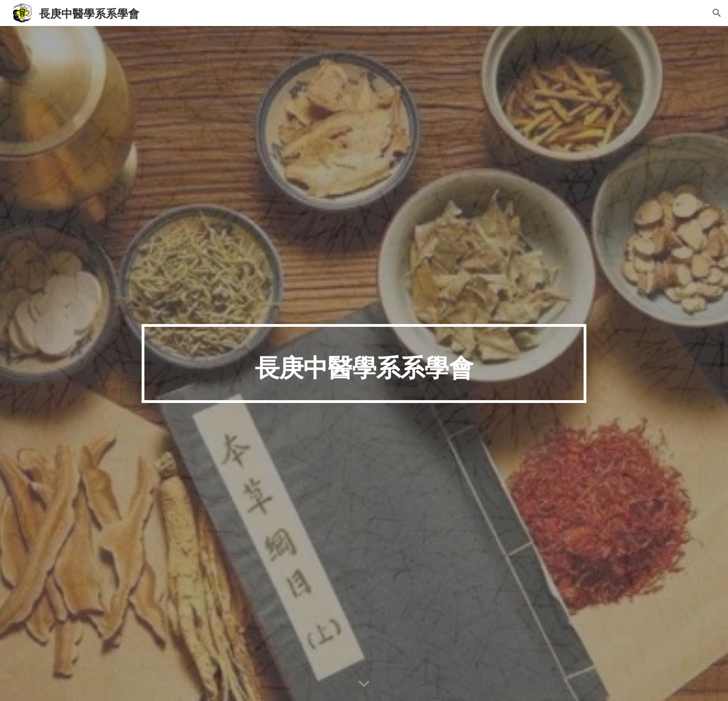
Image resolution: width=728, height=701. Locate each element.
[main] (364, 363)
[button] (717, 13)
